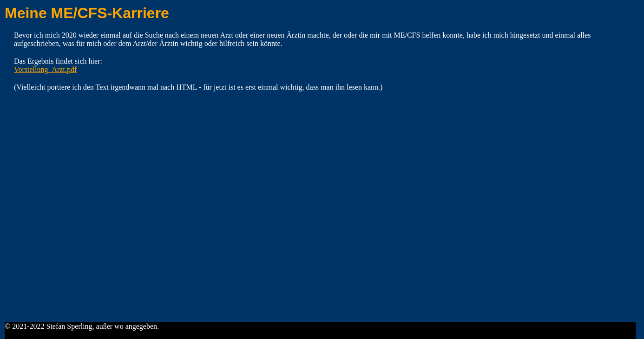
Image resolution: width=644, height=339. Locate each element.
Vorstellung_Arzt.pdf (45, 69)
